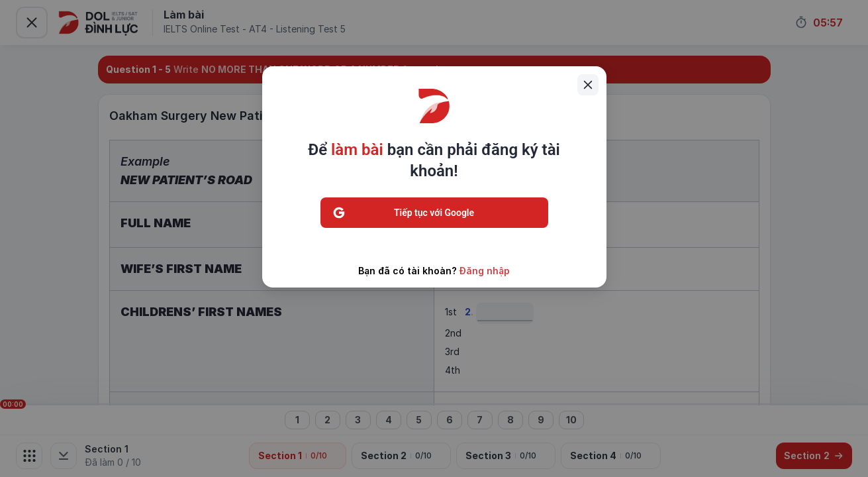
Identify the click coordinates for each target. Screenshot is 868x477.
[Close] (588, 85)
